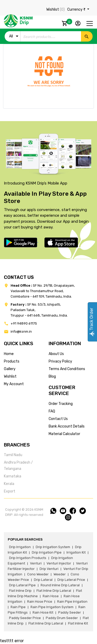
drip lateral (43, 580)
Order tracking (61, 404)
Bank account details (67, 426)
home (9, 354)
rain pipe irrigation (72, 602)
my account (14, 384)
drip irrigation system (53, 547)
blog (52, 376)
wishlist (10, 376)
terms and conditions (67, 369)
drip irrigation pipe (47, 552)
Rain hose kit (43, 612)
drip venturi (49, 569)
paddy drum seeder (62, 618)
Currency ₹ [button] (77, 9)
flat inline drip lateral (54, 591)
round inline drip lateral (60, 585)
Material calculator (64, 434)
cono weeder (38, 574)
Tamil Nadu (13, 455)
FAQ (52, 411)
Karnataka (13, 476)
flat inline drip (20, 591)
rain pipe (18, 607)
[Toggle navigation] (90, 24)
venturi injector (59, 563)
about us (56, 354)
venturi (36, 563)
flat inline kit (78, 623)
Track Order (91, 322)
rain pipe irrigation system (52, 607)
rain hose (51, 596)
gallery (10, 369)
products (12, 361)
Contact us (58, 419)
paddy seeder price (25, 618)
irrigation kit (76, 552)
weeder (60, 574)
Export (10, 491)
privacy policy (60, 361)
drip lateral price (71, 580)
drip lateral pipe (22, 585)
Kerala (9, 484)
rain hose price (40, 602)
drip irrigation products (28, 558)
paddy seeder (70, 612)
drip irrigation (20, 547)
